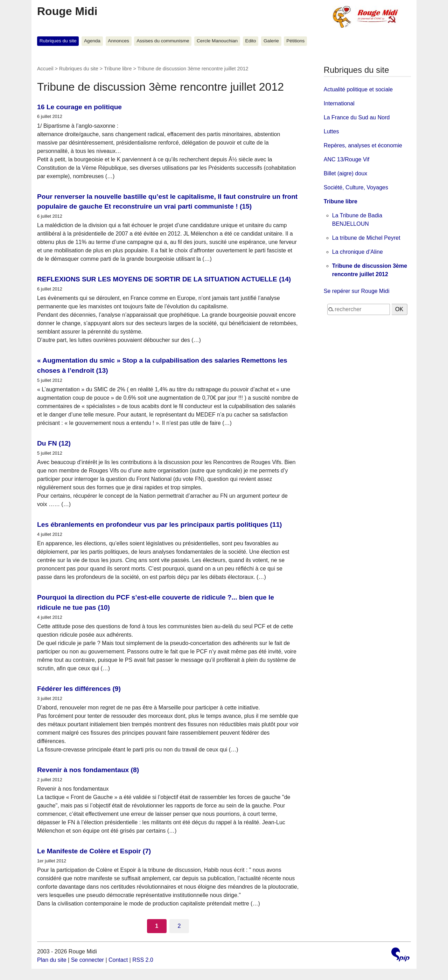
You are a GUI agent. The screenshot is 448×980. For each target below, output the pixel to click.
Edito (251, 41)
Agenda (92, 41)
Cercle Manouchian (217, 41)
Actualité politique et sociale (358, 89)
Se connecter (87, 960)
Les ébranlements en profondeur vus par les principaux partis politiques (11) (159, 524)
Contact (118, 960)
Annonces (118, 41)
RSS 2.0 (143, 960)
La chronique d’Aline (358, 252)
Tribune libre (118, 69)
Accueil (45, 69)
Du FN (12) (54, 443)
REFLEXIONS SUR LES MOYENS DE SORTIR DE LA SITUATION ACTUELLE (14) (164, 279)
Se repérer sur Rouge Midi (357, 291)
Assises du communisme (163, 41)
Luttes (331, 131)
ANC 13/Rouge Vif (346, 159)
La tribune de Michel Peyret (366, 238)
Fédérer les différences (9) (79, 689)
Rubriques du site (58, 41)
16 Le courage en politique (79, 107)
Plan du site (52, 960)
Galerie (271, 41)
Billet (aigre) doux (346, 173)
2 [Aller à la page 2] (179, 926)
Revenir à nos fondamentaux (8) (88, 770)
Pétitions (295, 41)
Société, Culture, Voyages (356, 187)
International (339, 103)
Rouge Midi (67, 11)
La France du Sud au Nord (357, 117)
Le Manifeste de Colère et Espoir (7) (94, 851)
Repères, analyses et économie (363, 145)
